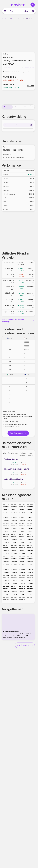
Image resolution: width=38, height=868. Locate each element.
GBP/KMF (30, 545)
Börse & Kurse (6, 19)
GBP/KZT (30, 542)
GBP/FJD (30, 526)
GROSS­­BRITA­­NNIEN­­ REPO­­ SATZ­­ (17, 469)
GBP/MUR (30, 556)
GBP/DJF (22, 523)
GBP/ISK (14, 537)
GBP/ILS (22, 537)
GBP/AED (14, 523)
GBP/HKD (6, 534)
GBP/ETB (6, 510)
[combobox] (18, 125)
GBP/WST (6, 578)
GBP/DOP (30, 523)
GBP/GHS (14, 529)
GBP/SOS (6, 583)
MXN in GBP (30, 86)
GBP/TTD (6, 592)
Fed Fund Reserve (11, 459)
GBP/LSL (22, 551)
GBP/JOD (22, 540)
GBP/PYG (6, 572)
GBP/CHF (30, 578)
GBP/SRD (22, 586)
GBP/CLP (14, 520)
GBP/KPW (14, 567)
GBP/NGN (30, 564)
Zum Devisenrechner (18, 433)
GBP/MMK (14, 562)
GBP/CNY (22, 520)
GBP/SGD (30, 581)
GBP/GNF (6, 531)
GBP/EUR (14, 526)
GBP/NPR (30, 562)
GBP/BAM (6, 548)
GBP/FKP (22, 526)
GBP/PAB (22, 570)
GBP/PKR (14, 570)
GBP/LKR (14, 583)
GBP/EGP (14, 504)
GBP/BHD (30, 510)
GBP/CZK (14, 592)
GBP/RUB (22, 575)
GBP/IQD (30, 534)
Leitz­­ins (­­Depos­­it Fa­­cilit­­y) (14, 479)
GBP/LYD (6, 553)
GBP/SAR (14, 578)
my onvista (24, 11)
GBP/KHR (6, 542)
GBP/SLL (22, 581)
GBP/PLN (30, 572)
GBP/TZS (14, 589)
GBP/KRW (14, 586)
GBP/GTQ (30, 529)
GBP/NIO (22, 564)
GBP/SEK (22, 578)
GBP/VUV (30, 597)
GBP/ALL (22, 504)
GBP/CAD (14, 542)
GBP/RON (14, 575)
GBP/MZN (14, 559)
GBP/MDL (30, 559)
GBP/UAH (22, 594)
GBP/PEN (14, 572)
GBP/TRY (30, 592)
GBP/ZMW (30, 548)
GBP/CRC (30, 520)
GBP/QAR (6, 545)
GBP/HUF (30, 594)
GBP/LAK (14, 551)
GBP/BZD (22, 512)
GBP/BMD (30, 512)
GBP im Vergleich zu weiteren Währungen (18, 320)
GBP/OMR (30, 567)
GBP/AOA (6, 507)
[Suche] (33, 11)
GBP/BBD (14, 512)
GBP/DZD (30, 504)
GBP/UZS (14, 597)
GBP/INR (14, 534)
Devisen (14, 19)
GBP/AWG (30, 507)
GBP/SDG (6, 586)
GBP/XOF (30, 518)
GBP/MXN (22, 559)
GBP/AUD (14, 510)
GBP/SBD (30, 575)
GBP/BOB (14, 515)
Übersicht (7, 107)
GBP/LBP (30, 551)
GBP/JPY (6, 540)
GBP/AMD (22, 507)
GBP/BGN (14, 518)
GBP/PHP (22, 572)
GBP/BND (6, 518)
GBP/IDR (22, 534)
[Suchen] (31, 125)
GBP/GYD (14, 531)
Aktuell (13, 11)
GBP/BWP (22, 515)
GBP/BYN (22, 600)
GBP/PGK (30, 570)
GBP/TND (22, 592)
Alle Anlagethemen (25, 645)
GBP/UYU (6, 597)
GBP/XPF (6, 520)
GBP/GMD (6, 529)
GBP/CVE (22, 542)
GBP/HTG (22, 531)
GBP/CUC (14, 548)
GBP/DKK (6, 523)
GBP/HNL (30, 531)
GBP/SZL (30, 586)
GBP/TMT (6, 594)
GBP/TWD (6, 564)
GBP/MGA (22, 553)
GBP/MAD (22, 556)
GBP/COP (22, 545)
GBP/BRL (30, 515)
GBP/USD (22, 597)
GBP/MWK (30, 553)
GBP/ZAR (30, 583)
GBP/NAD (22, 562)
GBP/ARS (14, 507)
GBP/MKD (6, 559)
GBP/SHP (22, 583)
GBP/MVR (14, 556)
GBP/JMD (30, 537)
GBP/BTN (6, 515)
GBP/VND (14, 600)
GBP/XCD (6, 570)
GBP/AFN (6, 504)
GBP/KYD (30, 540)
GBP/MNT (6, 562)
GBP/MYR (6, 556)
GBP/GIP (22, 529)
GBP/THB (22, 589)
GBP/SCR (14, 581)
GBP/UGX (14, 594)
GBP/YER (14, 540)
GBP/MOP (14, 553)
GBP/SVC (6, 526)
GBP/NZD (14, 564)
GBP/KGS (6, 551)
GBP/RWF (6, 575)
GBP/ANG (6, 567)
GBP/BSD (22, 510)
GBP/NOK (22, 567)
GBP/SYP (6, 589)
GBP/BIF (22, 518)
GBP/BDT (6, 512)
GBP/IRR (6, 537)
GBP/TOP (30, 589)
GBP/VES (6, 600)
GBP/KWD (22, 548)
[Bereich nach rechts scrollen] (32, 107)
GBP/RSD (6, 581)
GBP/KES (14, 545)
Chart (17, 107)
